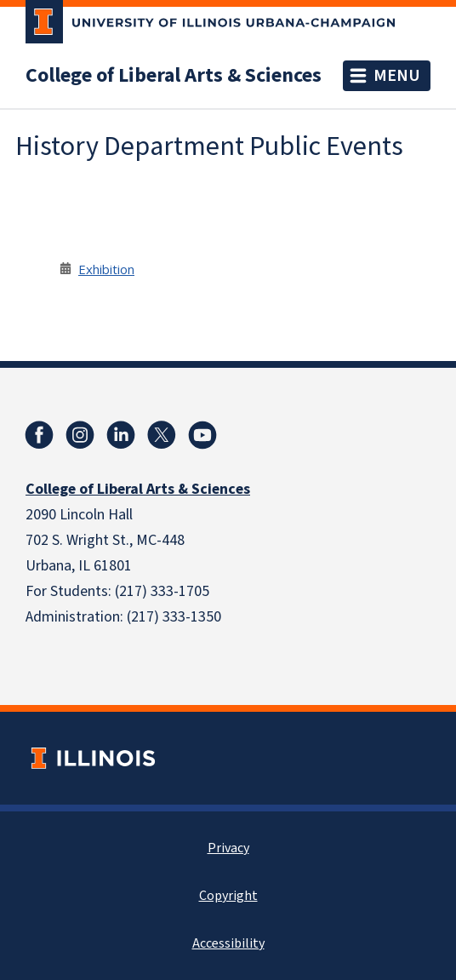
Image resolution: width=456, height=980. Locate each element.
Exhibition (106, 269)
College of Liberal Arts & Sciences (174, 76)
